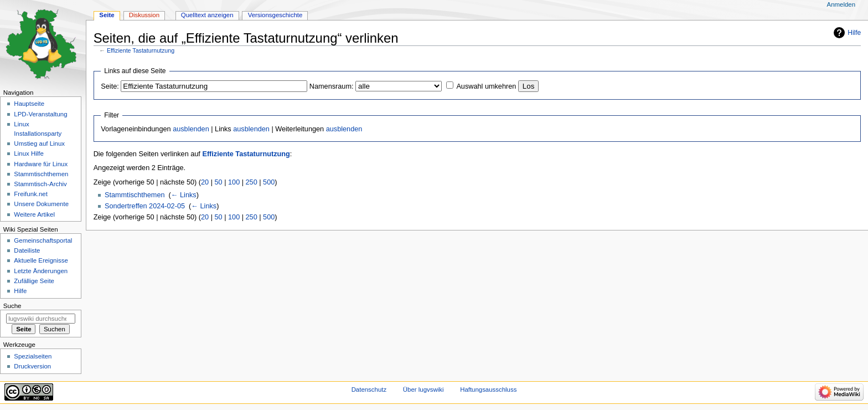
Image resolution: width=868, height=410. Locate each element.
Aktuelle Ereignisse (41, 260)
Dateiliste (27, 250)
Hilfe (854, 33)
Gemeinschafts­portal (43, 240)
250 (252, 182)
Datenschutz (369, 389)
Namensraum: (332, 86)
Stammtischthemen (135, 195)
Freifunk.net (30, 194)
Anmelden (841, 4)
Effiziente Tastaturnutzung (141, 50)
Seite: (110, 86)
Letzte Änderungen (41, 271)
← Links (184, 195)
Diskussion (144, 15)
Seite (107, 15)
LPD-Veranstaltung (40, 114)
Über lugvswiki (423, 389)
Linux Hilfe (29, 153)
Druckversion (32, 366)
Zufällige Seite (34, 281)
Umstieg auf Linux (39, 143)
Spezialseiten (33, 356)
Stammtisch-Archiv (40, 184)
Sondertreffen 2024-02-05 (145, 206)
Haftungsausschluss (488, 389)
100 (234, 182)
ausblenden (191, 129)
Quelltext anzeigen (207, 15)
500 (269, 182)
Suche (12, 306)
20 (205, 182)
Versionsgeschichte (275, 15)
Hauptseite (29, 104)
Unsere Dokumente (41, 204)
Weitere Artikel (34, 214)
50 (219, 182)
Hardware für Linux (41, 164)
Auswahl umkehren (486, 86)
